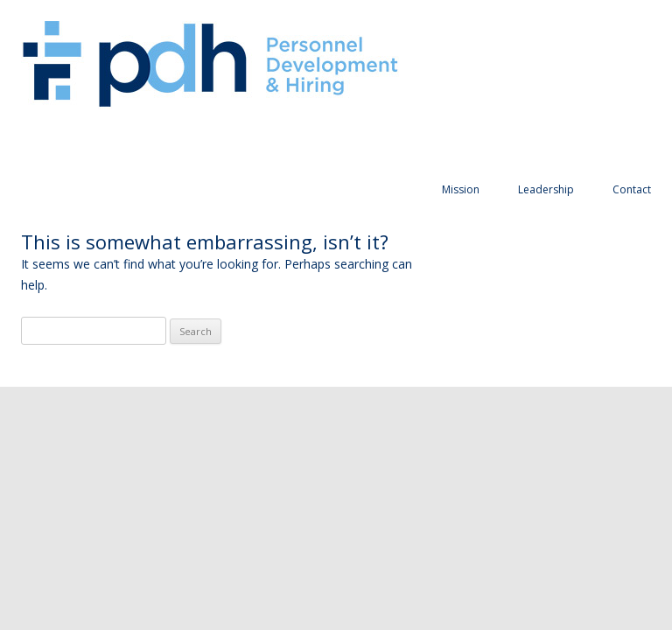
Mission (461, 189)
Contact (632, 189)
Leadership (546, 189)
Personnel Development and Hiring (210, 65)
